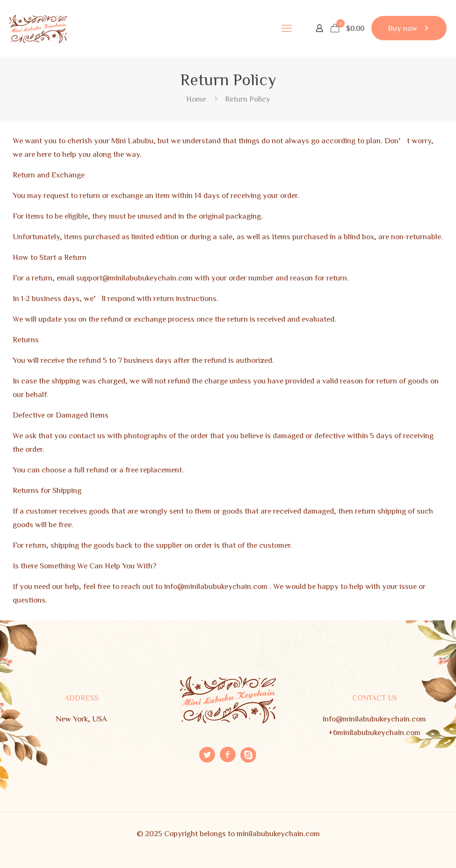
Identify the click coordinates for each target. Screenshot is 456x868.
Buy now (409, 28)
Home (196, 99)
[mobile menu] (287, 28)
